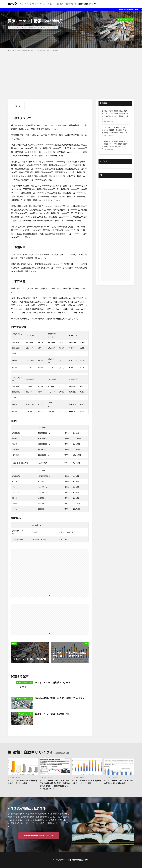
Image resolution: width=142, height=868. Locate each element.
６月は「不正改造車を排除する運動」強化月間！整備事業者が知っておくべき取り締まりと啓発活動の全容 (115, 115)
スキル (50, 4)
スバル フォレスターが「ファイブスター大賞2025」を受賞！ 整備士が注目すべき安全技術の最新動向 (115, 130)
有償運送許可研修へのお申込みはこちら (39, 836)
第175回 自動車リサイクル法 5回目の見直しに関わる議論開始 (118, 782)
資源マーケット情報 (49, 27)
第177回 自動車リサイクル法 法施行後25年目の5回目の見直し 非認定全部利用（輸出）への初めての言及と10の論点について (55, 785)
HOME (12, 51)
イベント (33, 4)
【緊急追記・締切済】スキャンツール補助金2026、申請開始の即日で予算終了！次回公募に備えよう (115, 144)
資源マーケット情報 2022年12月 (52, 714)
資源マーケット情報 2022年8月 (47, 51)
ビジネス (60, 4)
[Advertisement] (71, 75)
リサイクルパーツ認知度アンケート (53, 682)
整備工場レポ (71, 4)
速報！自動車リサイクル (88, 4)
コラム (42, 4)
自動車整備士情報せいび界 (78, 860)
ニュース (23, 4)
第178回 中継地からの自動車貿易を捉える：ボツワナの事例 (23, 782)
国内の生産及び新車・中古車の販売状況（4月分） (60, 698)
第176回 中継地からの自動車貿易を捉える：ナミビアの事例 (87, 782)
